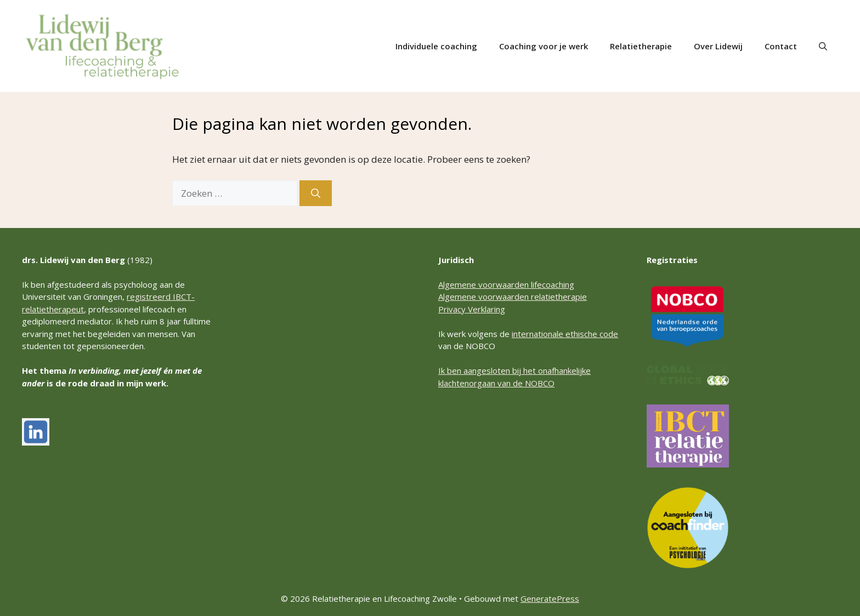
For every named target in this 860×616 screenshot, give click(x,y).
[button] (823, 46)
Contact (781, 46)
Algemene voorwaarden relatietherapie (513, 296)
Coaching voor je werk (544, 46)
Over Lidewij (718, 46)
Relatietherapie (641, 46)
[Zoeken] (316, 193)
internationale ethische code (565, 334)
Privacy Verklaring (472, 309)
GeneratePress (550, 598)
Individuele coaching (436, 46)
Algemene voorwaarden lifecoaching (506, 284)
